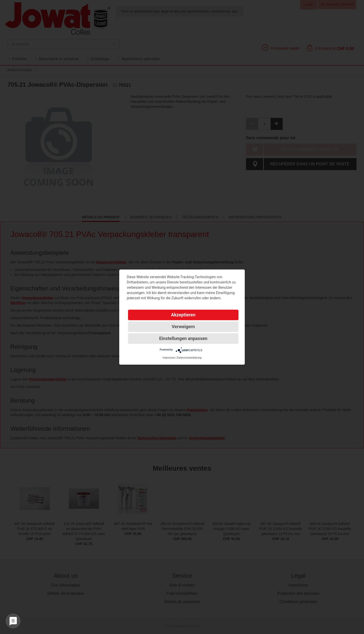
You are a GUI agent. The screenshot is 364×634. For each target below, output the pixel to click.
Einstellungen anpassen (183, 338)
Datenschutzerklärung (189, 358)
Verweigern (183, 327)
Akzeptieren (183, 315)
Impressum (169, 358)
